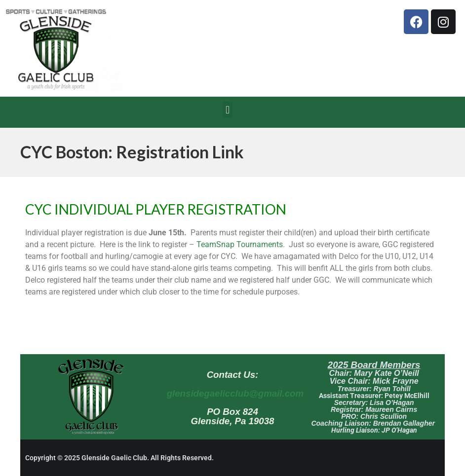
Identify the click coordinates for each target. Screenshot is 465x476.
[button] (227, 110)
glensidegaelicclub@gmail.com (235, 393)
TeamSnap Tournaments (240, 244)
